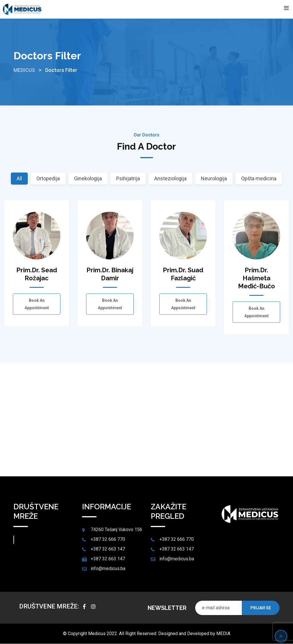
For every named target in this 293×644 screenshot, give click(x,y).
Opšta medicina (259, 178)
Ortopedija (48, 178)
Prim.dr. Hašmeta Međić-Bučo (257, 278)
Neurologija (214, 178)
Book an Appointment (37, 304)
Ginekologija (88, 178)
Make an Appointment (147, 440)
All (19, 178)
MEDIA (223, 634)
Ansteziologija (170, 178)
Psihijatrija (128, 178)
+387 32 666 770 (108, 540)
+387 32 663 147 (108, 549)
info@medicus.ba (108, 569)
